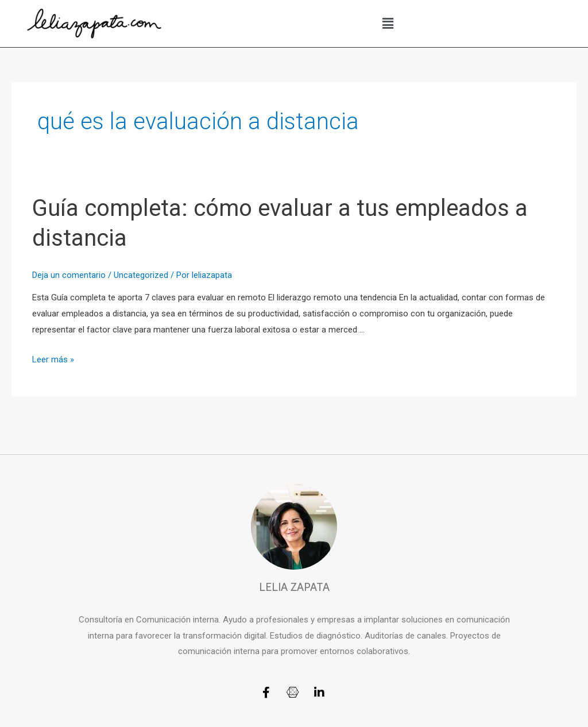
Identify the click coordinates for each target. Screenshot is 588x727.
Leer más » (53, 359)
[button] (388, 24)
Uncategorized (141, 275)
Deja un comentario (69, 275)
